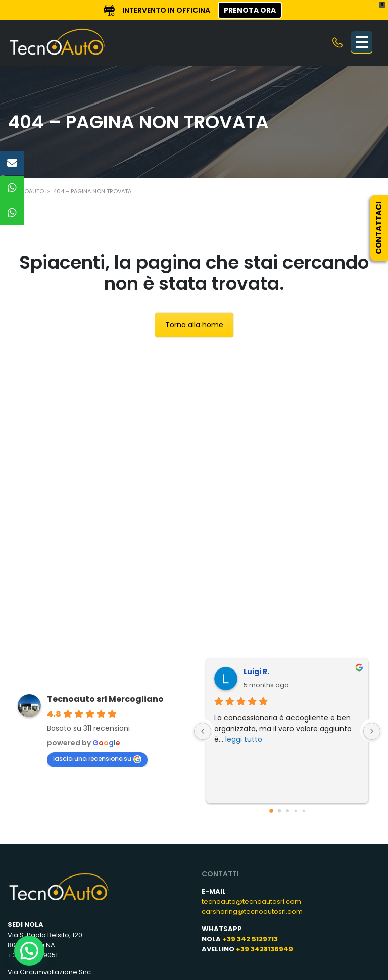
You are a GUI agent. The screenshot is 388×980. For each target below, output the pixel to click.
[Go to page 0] (271, 811)
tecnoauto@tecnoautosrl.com (251, 901)
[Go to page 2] (287, 811)
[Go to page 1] (279, 811)
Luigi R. (256, 672)
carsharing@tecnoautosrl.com (252, 912)
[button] (29, 951)
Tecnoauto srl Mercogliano (105, 699)
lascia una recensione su (97, 759)
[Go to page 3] (295, 811)
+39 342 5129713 (250, 939)
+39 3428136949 (264, 949)
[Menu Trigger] (362, 42)
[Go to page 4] (303, 811)
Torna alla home (194, 325)
